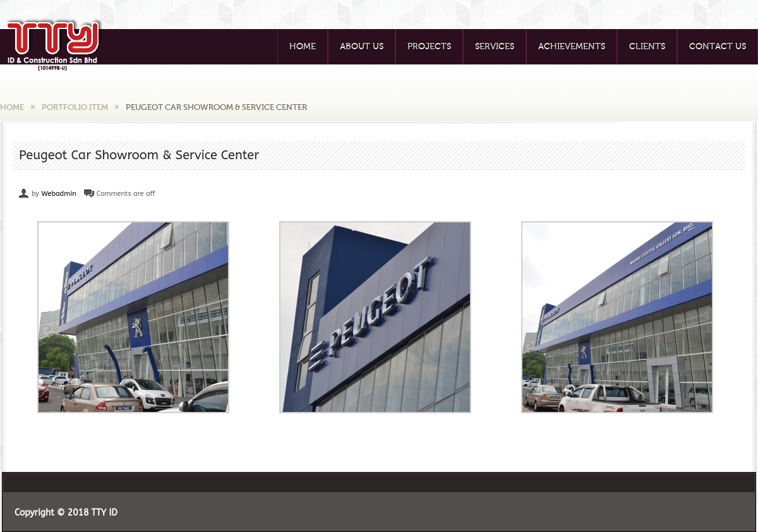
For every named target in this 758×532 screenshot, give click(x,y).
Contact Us (718, 47)
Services (495, 47)
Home (303, 47)
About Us (362, 47)
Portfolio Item (75, 107)
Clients (647, 47)
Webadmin (58, 194)
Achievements (572, 47)
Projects (429, 47)
